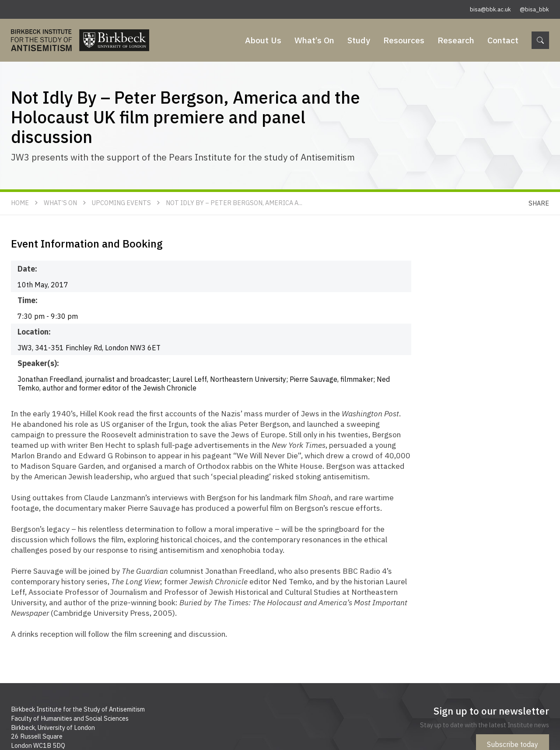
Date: (27, 269)
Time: (28, 300)
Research (456, 40)
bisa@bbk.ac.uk (490, 9)
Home (20, 203)
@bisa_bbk (534, 9)
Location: (34, 332)
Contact (503, 40)
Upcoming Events (121, 203)
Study (359, 40)
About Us (263, 40)
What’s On (314, 40)
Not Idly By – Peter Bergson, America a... (234, 203)
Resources (404, 40)
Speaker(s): (38, 363)
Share (539, 203)
